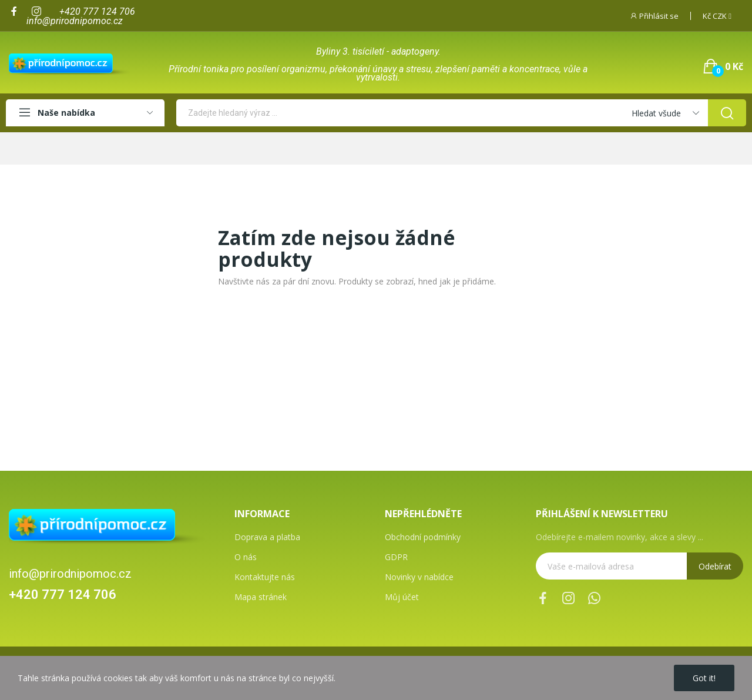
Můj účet (402, 597)
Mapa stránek (261, 597)
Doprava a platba (267, 537)
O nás (246, 557)
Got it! (704, 678)
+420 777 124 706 (63, 595)
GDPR (396, 557)
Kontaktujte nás (265, 577)
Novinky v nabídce (419, 577)
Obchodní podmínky (423, 537)
